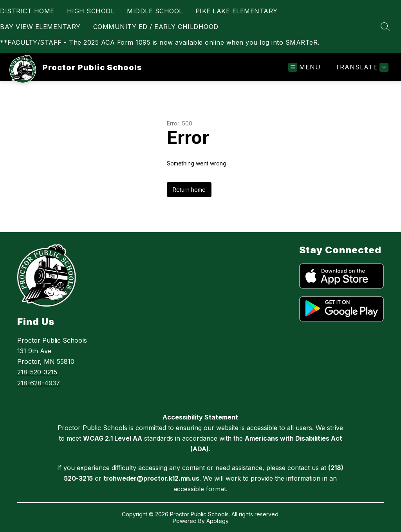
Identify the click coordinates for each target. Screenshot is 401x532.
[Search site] (385, 27)
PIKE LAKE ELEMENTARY (237, 11)
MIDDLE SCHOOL (155, 11)
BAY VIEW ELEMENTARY (40, 27)
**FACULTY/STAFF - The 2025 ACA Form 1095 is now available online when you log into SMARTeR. (160, 42)
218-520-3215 (37, 372)
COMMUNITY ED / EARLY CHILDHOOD (156, 27)
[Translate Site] (361, 67)
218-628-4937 (39, 383)
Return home (189, 190)
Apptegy (218, 521)
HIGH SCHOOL (91, 11)
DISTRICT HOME (27, 11)
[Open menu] (304, 67)
